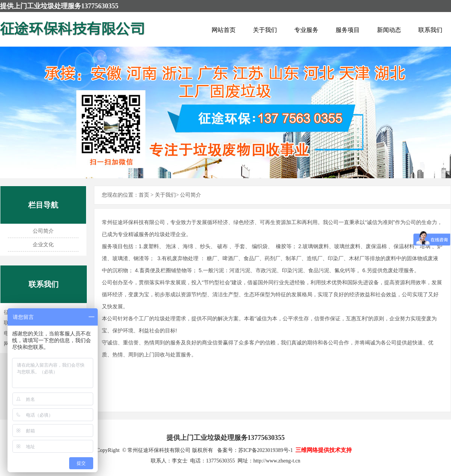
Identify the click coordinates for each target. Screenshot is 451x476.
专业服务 (306, 30)
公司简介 (43, 231)
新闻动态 (389, 30)
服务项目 (348, 30)
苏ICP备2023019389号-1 (266, 450)
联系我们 (430, 30)
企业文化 (43, 245)
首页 (144, 195)
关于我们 (265, 30)
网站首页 (224, 30)
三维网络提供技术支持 (324, 450)
